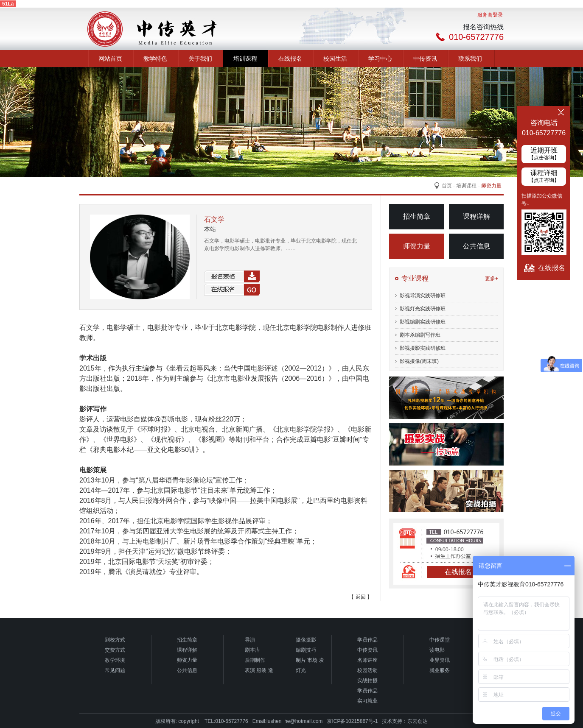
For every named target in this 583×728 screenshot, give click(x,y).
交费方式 (115, 650)
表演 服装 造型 (259, 671)
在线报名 (290, 59)
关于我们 (200, 59)
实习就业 (367, 701)
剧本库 (252, 650)
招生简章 (417, 216)
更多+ (492, 279)
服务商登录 (490, 15)
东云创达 (418, 721)
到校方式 (115, 640)
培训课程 (245, 59)
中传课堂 (440, 640)
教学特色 (155, 59)
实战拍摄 (367, 681)
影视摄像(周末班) (419, 361)
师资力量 (417, 246)
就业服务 (440, 670)
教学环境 (115, 660)
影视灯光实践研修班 (423, 309)
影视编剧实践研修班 (423, 322)
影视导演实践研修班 (423, 296)
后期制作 (255, 660)
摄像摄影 (306, 640)
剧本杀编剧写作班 (420, 335)
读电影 (437, 650)
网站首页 (110, 59)
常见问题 (115, 670)
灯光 (301, 670)
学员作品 (367, 640)
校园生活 (335, 59)
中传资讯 (425, 59)
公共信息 (476, 246)
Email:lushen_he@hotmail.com (288, 721)
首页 (447, 186)
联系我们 (470, 59)
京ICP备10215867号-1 (352, 721)
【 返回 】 (360, 597)
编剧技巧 (306, 650)
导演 (250, 640)
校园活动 (367, 670)
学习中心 (380, 59)
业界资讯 (440, 660)
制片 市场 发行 (310, 661)
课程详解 (476, 216)
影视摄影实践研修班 (423, 348)
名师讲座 (367, 660)
